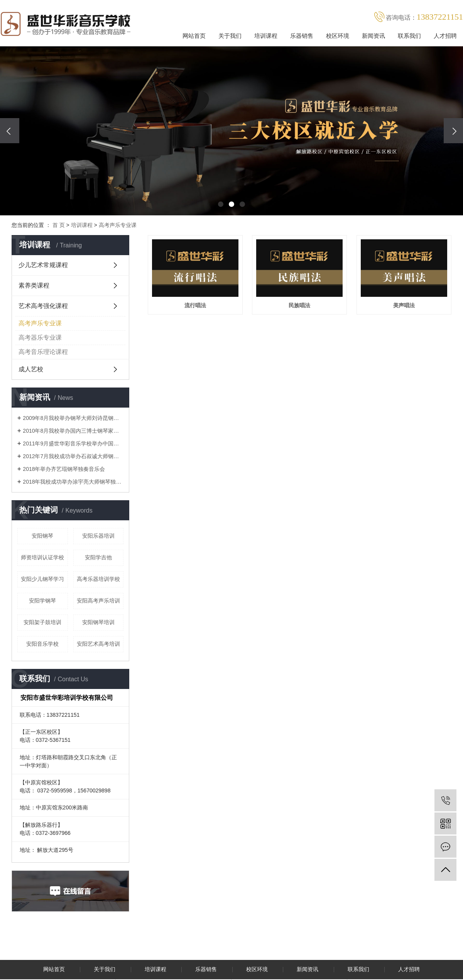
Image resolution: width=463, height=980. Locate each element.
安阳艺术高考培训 (98, 644)
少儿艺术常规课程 (43, 265)
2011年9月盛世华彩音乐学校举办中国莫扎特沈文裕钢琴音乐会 (73, 443)
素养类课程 (34, 285)
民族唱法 (318, 313)
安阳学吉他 (98, 557)
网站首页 (194, 36)
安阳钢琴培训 (98, 622)
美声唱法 (201, 409)
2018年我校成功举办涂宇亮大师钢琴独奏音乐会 (73, 482)
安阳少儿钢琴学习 (42, 579)
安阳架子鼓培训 (42, 622)
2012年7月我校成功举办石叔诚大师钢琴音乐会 (73, 456)
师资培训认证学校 (42, 557)
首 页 (59, 225)
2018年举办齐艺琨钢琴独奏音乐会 (64, 469)
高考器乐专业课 (40, 338)
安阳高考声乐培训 (98, 601)
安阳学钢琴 (42, 601)
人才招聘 (445, 36)
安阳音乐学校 (42, 644)
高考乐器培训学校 (98, 579)
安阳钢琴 (42, 536)
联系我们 (409, 36)
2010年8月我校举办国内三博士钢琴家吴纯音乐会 (73, 431)
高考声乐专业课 (118, 225)
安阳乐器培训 (98, 536)
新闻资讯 (373, 36)
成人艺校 (31, 369)
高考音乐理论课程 (43, 352)
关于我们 (230, 36)
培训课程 (266, 36)
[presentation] (10, 131)
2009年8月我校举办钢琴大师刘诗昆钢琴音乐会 (73, 418)
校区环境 (338, 36)
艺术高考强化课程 (43, 306)
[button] (221, 204)
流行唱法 (201, 313)
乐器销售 (302, 36)
